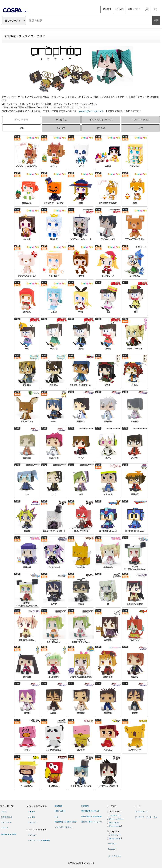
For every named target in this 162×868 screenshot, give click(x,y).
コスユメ (5, 828)
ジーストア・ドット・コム (146, 817)
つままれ (31, 812)
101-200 (101, 128)
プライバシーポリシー (64, 827)
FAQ (56, 816)
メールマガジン (115, 856)
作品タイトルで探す (9, 834)
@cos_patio (114, 822)
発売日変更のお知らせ (91, 811)
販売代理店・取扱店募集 (92, 816)
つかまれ (31, 817)
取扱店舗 (107, 9)
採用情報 (85, 806)
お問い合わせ (134, 9)
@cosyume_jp (115, 826)
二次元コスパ (6, 817)
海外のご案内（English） (92, 822)
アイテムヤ (32, 835)
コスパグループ (141, 812)
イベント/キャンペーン (101, 119)
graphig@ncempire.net (91, 111)
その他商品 (61, 119)
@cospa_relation (116, 819)
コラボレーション (140, 119)
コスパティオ (6, 822)
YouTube (112, 844)
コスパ (4, 812)
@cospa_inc (116, 815)
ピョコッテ (32, 822)
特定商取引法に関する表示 (66, 822)
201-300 (61, 128)
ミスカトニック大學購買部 (39, 840)
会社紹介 (120, 9)
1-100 (140, 128)
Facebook (112, 849)
